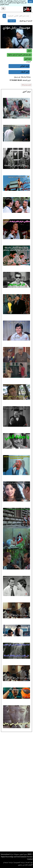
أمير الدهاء (25, 72)
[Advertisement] (16, 792)
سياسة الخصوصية (19, 863)
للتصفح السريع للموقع (26, 21)
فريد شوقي (25, 66)
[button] (28, 59)
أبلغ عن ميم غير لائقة (26, 85)
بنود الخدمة (29, 863)
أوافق (30, 2)
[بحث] (4, 16)
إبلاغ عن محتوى (23, 865)
